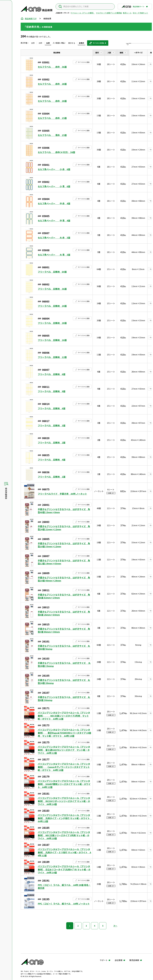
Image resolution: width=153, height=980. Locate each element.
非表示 (82, 43)
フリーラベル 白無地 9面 (52, 391)
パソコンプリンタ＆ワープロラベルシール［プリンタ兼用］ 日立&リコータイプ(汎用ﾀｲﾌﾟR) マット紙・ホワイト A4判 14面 (64, 869)
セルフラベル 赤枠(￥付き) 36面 (56, 152)
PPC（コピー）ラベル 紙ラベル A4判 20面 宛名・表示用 (64, 886)
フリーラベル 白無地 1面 (52, 477)
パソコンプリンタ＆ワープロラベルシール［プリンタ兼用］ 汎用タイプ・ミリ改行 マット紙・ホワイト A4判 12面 (64, 852)
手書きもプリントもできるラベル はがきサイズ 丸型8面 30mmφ (64, 699)
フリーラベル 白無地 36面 (52, 289)
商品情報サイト (133, 7)
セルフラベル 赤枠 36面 (52, 67)
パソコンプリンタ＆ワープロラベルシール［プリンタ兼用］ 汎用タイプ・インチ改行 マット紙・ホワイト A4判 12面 (65, 818)
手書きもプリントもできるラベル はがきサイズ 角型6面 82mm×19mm (64, 596)
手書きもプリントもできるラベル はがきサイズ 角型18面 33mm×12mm (64, 545)
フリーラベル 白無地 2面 (52, 443)
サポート (104, 960)
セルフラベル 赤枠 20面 (52, 101)
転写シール (127, 13)
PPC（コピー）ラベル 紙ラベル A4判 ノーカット (64, 904)
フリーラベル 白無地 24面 (52, 306)
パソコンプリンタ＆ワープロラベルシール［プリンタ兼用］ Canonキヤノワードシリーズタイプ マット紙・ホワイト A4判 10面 (64, 767)
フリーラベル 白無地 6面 (52, 374)
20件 (40, 43)
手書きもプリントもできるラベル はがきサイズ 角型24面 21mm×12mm (64, 528)
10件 (33, 43)
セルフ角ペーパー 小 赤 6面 (54, 169)
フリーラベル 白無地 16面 (52, 340)
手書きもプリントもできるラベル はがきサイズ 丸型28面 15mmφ (64, 664)
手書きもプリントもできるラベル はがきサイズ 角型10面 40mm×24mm (64, 579)
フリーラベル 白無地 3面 (52, 425)
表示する (72, 43)
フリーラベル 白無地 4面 (52, 460)
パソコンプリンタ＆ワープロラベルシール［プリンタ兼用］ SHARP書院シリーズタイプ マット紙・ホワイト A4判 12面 (64, 784)
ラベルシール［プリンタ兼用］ (83, 13)
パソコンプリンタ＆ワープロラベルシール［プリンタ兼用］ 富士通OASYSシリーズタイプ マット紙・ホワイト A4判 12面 (64, 750)
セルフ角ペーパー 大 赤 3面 (54, 238)
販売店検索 (134, 960)
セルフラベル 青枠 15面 (52, 135)
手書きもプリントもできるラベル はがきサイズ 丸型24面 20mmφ (64, 682)
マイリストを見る (97, 44)
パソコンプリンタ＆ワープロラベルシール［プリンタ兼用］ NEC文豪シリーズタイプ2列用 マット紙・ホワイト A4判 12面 (64, 716)
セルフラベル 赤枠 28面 (52, 84)
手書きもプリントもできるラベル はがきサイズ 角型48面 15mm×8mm (64, 511)
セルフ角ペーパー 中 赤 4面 (54, 203)
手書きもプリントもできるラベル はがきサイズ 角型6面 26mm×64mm (64, 613)
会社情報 (118, 960)
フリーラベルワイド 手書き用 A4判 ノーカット (62, 494)
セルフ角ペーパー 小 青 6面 (54, 186)
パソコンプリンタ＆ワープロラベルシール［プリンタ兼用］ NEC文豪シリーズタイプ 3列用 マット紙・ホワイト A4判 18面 (64, 835)
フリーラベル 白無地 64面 (52, 272)
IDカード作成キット (140, 13)
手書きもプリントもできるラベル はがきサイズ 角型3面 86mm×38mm (64, 630)
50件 (48, 43)
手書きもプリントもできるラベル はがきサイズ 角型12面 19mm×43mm (64, 562)
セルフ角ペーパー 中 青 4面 (54, 221)
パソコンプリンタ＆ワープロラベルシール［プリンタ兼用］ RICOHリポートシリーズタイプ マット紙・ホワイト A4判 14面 (64, 801)
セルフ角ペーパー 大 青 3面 (54, 255)
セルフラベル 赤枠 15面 (52, 118)
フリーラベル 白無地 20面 (52, 323)
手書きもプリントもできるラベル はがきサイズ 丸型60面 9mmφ (64, 647)
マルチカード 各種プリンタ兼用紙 (109, 13)
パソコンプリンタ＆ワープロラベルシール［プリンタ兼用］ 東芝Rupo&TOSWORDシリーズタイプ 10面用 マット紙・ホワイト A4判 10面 (64, 733)
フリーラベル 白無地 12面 (52, 357)
